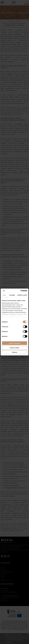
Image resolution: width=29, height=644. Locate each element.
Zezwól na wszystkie (15, 343)
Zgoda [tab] (4, 295)
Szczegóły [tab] (12, 295)
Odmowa (14, 352)
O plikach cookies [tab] (22, 295)
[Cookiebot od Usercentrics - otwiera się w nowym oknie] (21, 291)
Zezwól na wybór (14, 348)
